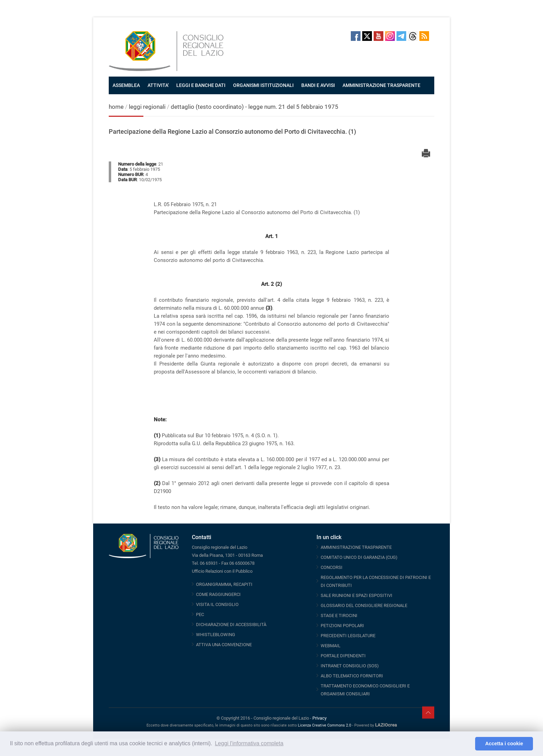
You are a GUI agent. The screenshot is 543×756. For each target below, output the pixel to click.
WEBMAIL (331, 646)
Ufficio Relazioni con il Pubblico (222, 571)
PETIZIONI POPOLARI (342, 626)
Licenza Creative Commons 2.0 (324, 725)
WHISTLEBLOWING (216, 635)
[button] (468, 744)
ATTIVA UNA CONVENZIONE (224, 645)
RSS (424, 36)
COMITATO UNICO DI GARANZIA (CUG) (359, 557)
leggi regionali (148, 107)
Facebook (356, 36)
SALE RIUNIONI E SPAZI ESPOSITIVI (357, 595)
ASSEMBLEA (126, 85)
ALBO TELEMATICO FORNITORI (352, 676)
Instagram (390, 36)
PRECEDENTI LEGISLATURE (348, 636)
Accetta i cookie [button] (504, 744)
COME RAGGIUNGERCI (218, 594)
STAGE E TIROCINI (339, 616)
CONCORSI (332, 567)
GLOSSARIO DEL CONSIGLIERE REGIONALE (364, 605)
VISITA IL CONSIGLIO (217, 604)
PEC (200, 614)
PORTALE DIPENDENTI (343, 656)
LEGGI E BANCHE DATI (201, 85)
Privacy (319, 718)
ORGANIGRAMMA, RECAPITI (224, 584)
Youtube (379, 36)
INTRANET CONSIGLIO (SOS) (350, 666)
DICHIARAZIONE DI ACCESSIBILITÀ (231, 625)
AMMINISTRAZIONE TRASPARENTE (381, 85)
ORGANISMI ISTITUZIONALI (263, 85)
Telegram (401, 36)
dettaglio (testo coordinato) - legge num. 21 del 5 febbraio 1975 (255, 107)
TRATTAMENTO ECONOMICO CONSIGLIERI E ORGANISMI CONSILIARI (365, 690)
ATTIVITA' (158, 85)
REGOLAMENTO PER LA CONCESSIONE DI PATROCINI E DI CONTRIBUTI (376, 581)
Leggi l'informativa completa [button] (249, 743)
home (116, 107)
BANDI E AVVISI (318, 85)
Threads (413, 36)
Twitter (367, 36)
